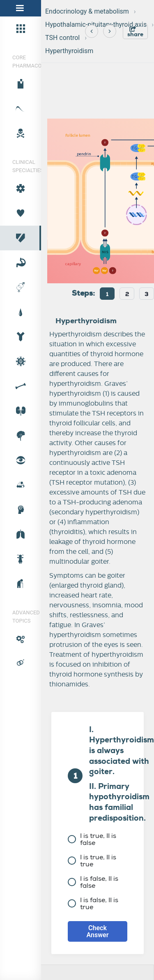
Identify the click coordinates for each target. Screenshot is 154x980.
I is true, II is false (92, 839)
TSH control (62, 38)
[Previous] (92, 31)
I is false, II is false (93, 882)
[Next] (110, 31)
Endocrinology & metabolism (87, 11)
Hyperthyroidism (69, 51)
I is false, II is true (93, 903)
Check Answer (98, 931)
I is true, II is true (92, 861)
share (135, 32)
